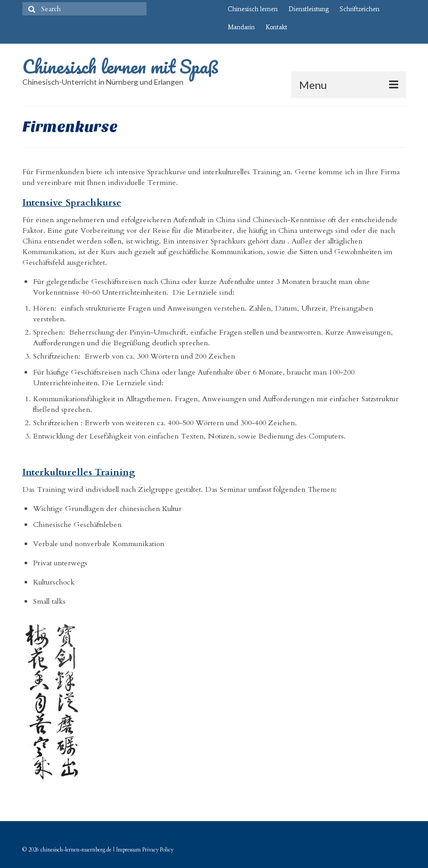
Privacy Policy (158, 850)
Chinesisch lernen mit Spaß (120, 66)
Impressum (128, 850)
